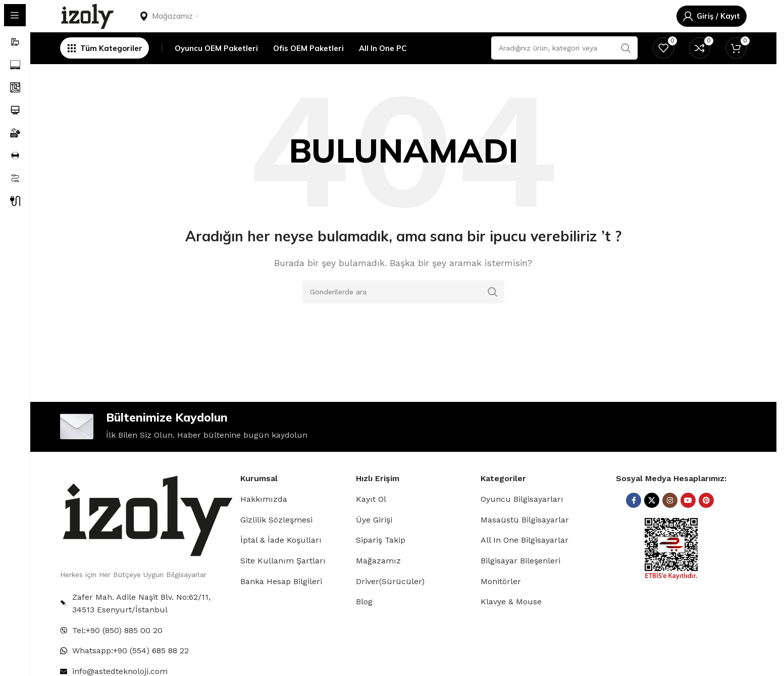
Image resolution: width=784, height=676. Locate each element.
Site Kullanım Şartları (283, 582)
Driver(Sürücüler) (390, 603)
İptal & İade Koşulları (281, 562)
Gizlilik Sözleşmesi (276, 541)
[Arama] (403, 308)
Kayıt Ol (371, 521)
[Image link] (146, 536)
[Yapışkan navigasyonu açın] (104, 63)
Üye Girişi (374, 541)
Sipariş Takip (381, 562)
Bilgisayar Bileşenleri (520, 582)
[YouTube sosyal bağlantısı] (688, 522)
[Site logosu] (92, 22)
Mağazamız (378, 582)
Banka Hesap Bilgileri (281, 603)
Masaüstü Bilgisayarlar (525, 541)
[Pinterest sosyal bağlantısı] (706, 522)
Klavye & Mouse (511, 623)
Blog (364, 623)
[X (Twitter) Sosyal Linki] (652, 522)
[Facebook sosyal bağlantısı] (634, 522)
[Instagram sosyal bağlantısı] (670, 522)
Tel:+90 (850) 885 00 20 (117, 652)
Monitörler (501, 603)
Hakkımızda (264, 521)
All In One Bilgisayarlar (525, 562)
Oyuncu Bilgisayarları (522, 521)
